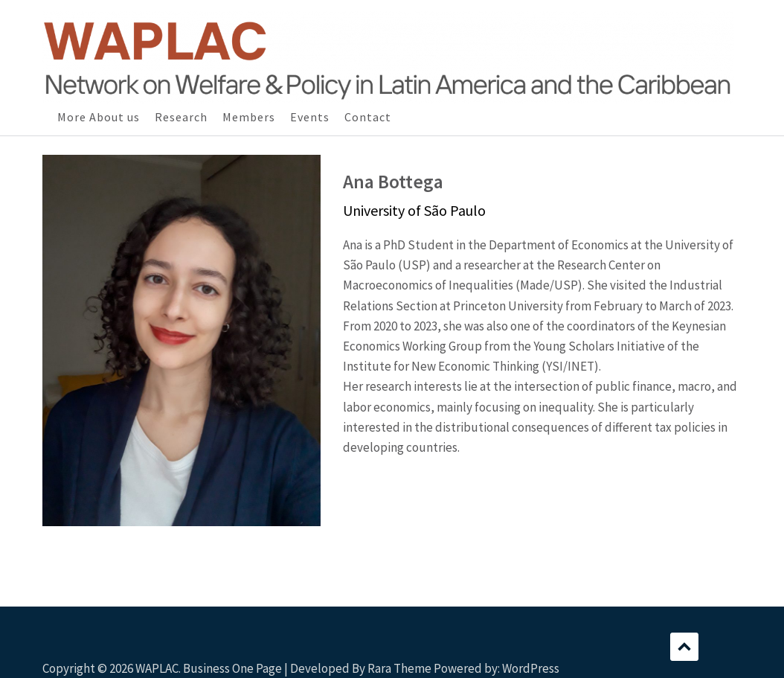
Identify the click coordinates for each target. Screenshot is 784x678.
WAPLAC (157, 668)
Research (181, 117)
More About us (99, 117)
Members (249, 117)
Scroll (684, 647)
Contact (368, 117)
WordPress (531, 668)
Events (310, 117)
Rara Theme (399, 668)
